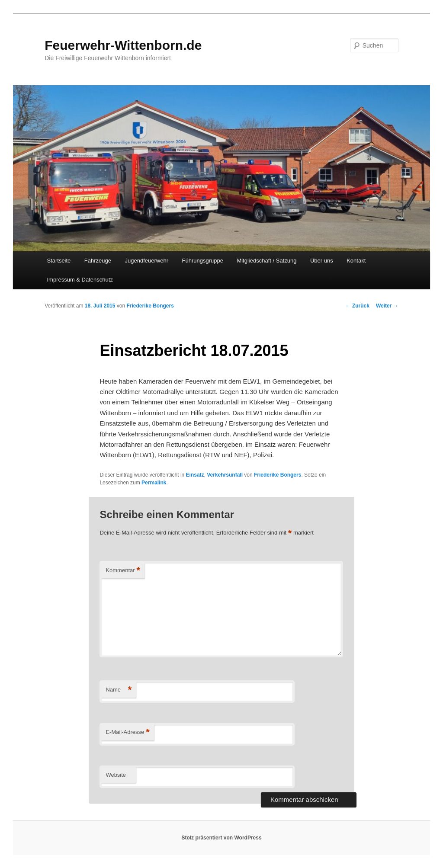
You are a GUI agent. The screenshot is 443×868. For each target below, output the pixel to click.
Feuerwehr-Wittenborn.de (123, 45)
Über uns (322, 261)
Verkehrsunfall (225, 475)
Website (116, 775)
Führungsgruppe (202, 261)
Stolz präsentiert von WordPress (221, 838)
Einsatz (195, 475)
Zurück (358, 306)
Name (119, 690)
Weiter (387, 306)
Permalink (154, 483)
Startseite (59, 261)
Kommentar (123, 571)
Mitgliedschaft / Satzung (266, 261)
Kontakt (356, 261)
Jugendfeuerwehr (147, 261)
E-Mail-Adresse (127, 732)
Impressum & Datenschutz (80, 280)
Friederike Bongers (150, 306)
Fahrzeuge (98, 261)
